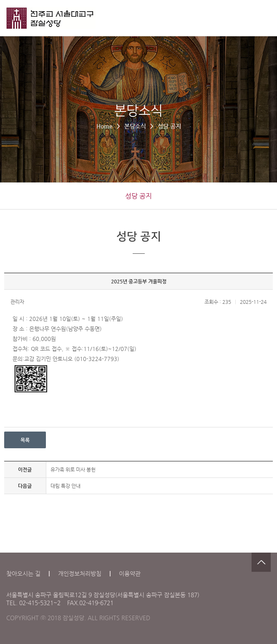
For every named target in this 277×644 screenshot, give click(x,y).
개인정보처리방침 (80, 573)
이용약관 (130, 573)
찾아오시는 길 (23, 573)
